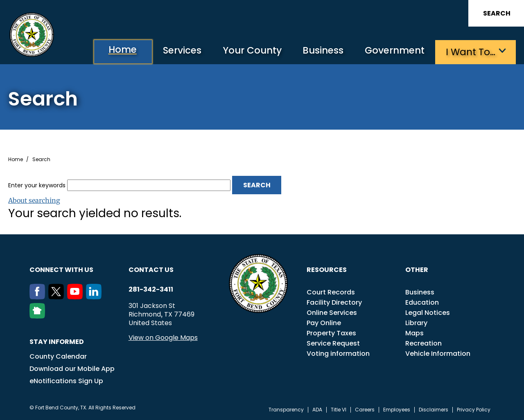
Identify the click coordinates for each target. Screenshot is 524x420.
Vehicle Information (438, 353)
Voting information (338, 353)
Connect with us (61, 269)
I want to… (471, 51)
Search (497, 13)
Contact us (151, 269)
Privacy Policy (474, 409)
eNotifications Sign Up (66, 381)
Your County (246, 51)
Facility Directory (334, 302)
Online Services (332, 312)
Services (174, 51)
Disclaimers (434, 409)
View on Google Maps (163, 337)
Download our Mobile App (72, 368)
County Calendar (58, 356)
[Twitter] (58, 296)
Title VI (339, 409)
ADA (317, 409)
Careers (365, 409)
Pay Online (324, 322)
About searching (34, 200)
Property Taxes (331, 333)
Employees (397, 409)
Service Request (333, 343)
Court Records (331, 292)
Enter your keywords (37, 184)
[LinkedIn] (95, 296)
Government (393, 51)
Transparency (286, 409)
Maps (414, 333)
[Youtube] (77, 296)
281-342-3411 (151, 289)
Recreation (423, 343)
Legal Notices (428, 312)
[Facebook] (39, 296)
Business (319, 51)
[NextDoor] (39, 316)
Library (416, 322)
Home (112, 51)
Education (422, 302)
